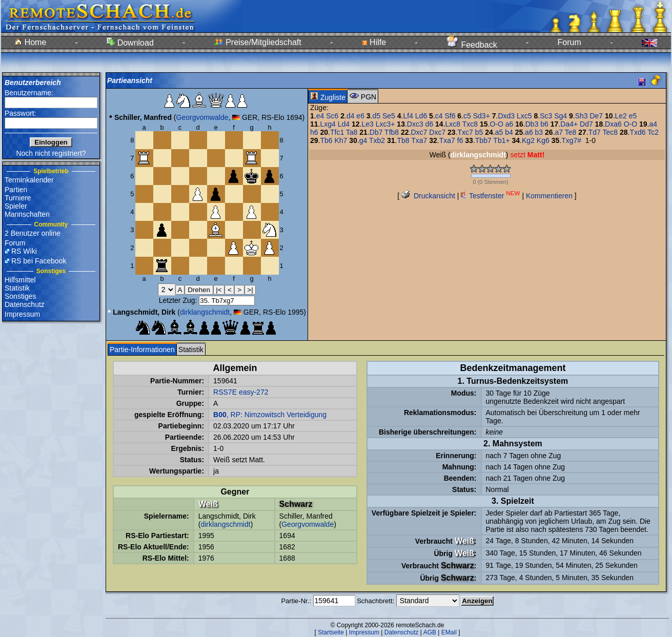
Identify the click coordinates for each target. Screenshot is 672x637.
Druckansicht (428, 196)
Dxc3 (415, 124)
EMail (449, 632)
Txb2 (377, 140)
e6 (360, 116)
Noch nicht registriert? (51, 153)
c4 (439, 116)
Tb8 (403, 140)
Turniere (18, 198)
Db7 (376, 132)
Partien (16, 190)
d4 (351, 116)
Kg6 (543, 140)
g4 (363, 140)
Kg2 (528, 140)
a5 (499, 132)
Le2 (621, 116)
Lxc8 (453, 124)
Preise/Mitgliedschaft (258, 42)
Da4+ (569, 124)
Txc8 (470, 124)
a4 (653, 124)
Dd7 (586, 124)
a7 (559, 132)
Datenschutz (25, 304)
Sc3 (546, 116)
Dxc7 (419, 132)
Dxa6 (613, 124)
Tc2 (653, 132)
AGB (430, 632)
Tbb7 (483, 140)
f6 (460, 140)
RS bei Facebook (39, 261)
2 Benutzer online (33, 233)
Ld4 (344, 124)
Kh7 (341, 140)
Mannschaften (27, 214)
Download (130, 43)
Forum (569, 42)
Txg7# (571, 140)
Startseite (331, 632)
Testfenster (490, 196)
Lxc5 (524, 116)
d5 (377, 116)
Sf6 (450, 116)
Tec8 (610, 132)
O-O (496, 124)
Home (30, 42)
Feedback (472, 45)
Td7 (595, 132)
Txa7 (419, 140)
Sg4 (561, 116)
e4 (320, 116)
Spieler (16, 206)
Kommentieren (549, 196)
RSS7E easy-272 (241, 392)
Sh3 (582, 116)
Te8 (571, 132)
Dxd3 (506, 116)
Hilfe (374, 42)
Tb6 (326, 140)
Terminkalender (29, 180)
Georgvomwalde (202, 117)
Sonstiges (20, 296)
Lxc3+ (385, 124)
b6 (544, 124)
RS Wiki (24, 251)
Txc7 (465, 132)
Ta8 (352, 132)
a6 (510, 124)
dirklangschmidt (205, 312)
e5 (633, 116)
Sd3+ (482, 116)
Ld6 (421, 116)
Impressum (22, 314)
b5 (479, 132)
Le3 (367, 124)
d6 (430, 124)
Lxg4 (328, 124)
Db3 (532, 124)
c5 (467, 116)
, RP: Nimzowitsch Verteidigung (270, 415)
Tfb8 (392, 132)
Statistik (17, 288)
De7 (596, 116)
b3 (539, 132)
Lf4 (408, 116)
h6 (314, 132)
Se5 (389, 116)
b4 (509, 132)
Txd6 (637, 132)
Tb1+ (501, 140)
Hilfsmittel (20, 280)
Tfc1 (337, 132)
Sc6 (332, 116)
